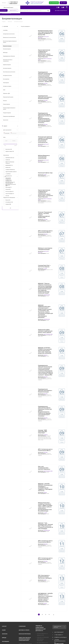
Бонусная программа (25, 634)
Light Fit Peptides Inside (48, 334)
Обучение (5, 634)
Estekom (45, 492)
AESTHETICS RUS (47, 295)
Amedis (45, 175)
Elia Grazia (45, 83)
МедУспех (46, 355)
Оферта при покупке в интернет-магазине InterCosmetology (25, 639)
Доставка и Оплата (24, 630)
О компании (22, 626)
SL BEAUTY (46, 435)
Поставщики (6, 641)
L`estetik (45, 269)
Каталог (4, 626)
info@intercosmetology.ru (61, 637)
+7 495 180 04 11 (14, 2)
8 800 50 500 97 (13, 4)
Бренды (4, 638)
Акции (4, 630)
